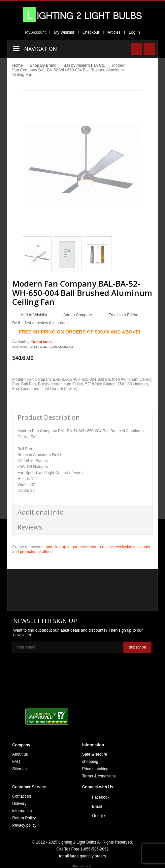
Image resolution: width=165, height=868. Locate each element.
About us (20, 754)
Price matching (95, 769)
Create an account (28, 547)
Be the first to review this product (41, 323)
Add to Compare (78, 315)
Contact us (22, 796)
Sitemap (19, 769)
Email (97, 807)
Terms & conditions (99, 776)
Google (99, 816)
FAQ (16, 762)
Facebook (101, 797)
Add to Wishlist (34, 315)
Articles (114, 32)
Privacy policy (24, 825)
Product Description (49, 417)
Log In (134, 32)
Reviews (30, 527)
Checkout (91, 32)
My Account (35, 32)
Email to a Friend (123, 315)
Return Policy (24, 818)
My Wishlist (64, 32)
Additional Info (41, 512)
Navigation (41, 49)
